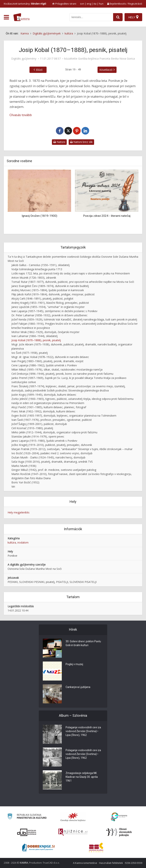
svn (82, 4)
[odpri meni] (6, 17)
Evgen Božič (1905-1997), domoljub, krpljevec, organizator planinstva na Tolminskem (64, 416)
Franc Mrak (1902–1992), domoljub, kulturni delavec (43, 411)
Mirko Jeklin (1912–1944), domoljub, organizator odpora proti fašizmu (54, 432)
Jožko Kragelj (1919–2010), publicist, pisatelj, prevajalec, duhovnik (52, 445)
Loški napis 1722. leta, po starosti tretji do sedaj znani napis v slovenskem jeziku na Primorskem (71, 273)
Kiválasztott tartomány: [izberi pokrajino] (25, 4)
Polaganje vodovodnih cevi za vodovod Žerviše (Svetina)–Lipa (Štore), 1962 (83, 731)
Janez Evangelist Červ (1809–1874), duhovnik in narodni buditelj (50, 286)
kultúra (12, 542)
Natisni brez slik (81, 142)
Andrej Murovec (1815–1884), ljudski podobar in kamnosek (48, 290)
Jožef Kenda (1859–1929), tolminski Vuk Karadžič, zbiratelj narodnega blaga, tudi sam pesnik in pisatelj (74, 319)
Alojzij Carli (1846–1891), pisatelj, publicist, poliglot (42, 298)
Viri (13, 487)
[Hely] (133, 17)
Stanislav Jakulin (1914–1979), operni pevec (38, 436)
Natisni (59, 142)
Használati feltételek (111, 863)
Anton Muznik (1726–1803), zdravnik (34, 278)
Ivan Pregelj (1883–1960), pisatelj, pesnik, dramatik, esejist (47, 361)
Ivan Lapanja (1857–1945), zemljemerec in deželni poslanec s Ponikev (54, 311)
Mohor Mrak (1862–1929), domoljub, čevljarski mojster (45, 332)
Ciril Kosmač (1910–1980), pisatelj (32, 428)
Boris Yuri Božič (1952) (25, 482)
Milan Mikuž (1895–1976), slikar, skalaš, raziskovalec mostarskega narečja (57, 369)
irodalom (23, 542)
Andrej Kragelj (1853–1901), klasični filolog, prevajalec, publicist (50, 303)
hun (101, 4)
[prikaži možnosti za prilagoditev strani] (64, 4)
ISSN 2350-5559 (134, 863)
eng (89, 4)
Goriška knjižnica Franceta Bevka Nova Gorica (106, 59)
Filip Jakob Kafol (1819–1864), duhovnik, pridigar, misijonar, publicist (53, 294)
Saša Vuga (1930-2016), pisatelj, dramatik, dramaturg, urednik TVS (52, 462)
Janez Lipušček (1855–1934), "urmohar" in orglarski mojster (48, 307)
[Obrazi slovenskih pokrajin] (119, 832)
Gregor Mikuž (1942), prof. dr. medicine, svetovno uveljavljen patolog (54, 470)
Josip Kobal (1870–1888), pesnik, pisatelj (36, 340)
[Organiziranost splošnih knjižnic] (73, 817)
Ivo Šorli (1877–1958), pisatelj (30, 353)
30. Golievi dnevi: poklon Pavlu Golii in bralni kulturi (83, 643)
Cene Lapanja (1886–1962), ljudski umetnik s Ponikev (44, 365)
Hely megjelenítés (19, 512)
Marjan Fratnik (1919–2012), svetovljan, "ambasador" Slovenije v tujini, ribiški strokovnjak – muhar (72, 449)
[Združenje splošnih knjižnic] (96, 847)
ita (95, 4)
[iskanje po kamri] (91, 17)
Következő (106, 70)
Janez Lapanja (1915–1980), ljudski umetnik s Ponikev (44, 441)
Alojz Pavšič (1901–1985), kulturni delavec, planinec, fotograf (49, 407)
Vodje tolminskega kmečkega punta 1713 (37, 269)
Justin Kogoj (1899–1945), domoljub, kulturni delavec (44, 395)
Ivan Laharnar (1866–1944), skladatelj (35, 336)
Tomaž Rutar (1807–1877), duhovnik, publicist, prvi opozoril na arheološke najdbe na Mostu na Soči (73, 282)
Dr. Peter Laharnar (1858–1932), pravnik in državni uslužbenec (49, 315)
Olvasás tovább (21, 115)
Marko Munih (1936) (24, 466)
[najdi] (118, 17)
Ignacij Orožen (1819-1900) (39, 216)
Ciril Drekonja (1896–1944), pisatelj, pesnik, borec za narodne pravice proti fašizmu (62, 374)
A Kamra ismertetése (85, 863)
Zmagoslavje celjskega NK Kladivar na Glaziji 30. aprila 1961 (82, 777)
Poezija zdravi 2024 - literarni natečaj (107, 216)
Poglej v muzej (74, 664)
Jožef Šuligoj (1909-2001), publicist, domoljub (39, 424)
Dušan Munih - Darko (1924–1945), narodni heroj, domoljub (48, 457)
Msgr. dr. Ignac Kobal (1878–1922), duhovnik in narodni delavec (50, 357)
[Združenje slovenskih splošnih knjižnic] (73, 832)
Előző (39, 70)
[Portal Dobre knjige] (38, 847)
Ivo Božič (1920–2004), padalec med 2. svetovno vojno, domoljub (52, 453)
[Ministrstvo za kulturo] (27, 817)
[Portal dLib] (27, 832)
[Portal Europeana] (119, 817)
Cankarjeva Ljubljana (78, 687)
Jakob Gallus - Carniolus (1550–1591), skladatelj (40, 265)
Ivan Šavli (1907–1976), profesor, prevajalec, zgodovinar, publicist (52, 420)
